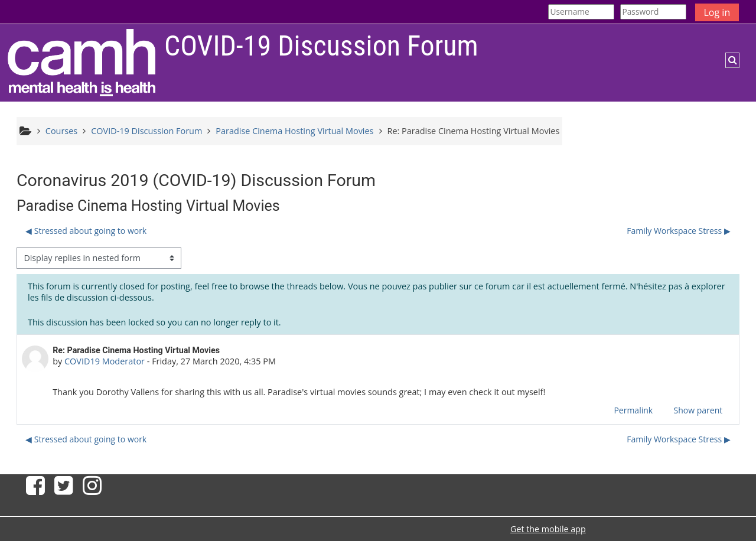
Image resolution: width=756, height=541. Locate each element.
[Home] (82, 62)
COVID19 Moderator (105, 361)
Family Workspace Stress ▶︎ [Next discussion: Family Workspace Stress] (679, 231)
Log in (717, 12)
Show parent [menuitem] (698, 410)
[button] (732, 60)
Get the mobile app (548, 529)
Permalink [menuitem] (633, 410)
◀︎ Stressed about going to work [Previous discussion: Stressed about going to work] (86, 231)
